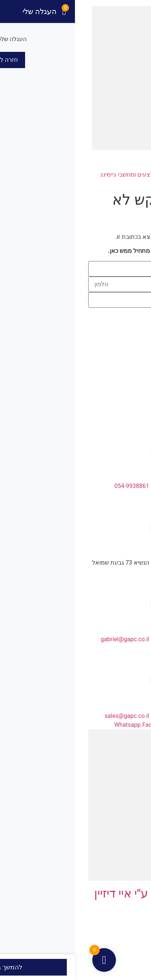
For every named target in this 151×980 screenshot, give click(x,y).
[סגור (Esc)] (103, 967)
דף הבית (131, 175)
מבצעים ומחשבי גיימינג (41, 175)
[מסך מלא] (131, 967)
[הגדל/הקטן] (145, 967)
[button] (141, 76)
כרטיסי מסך (95, 175)
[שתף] (117, 967)
